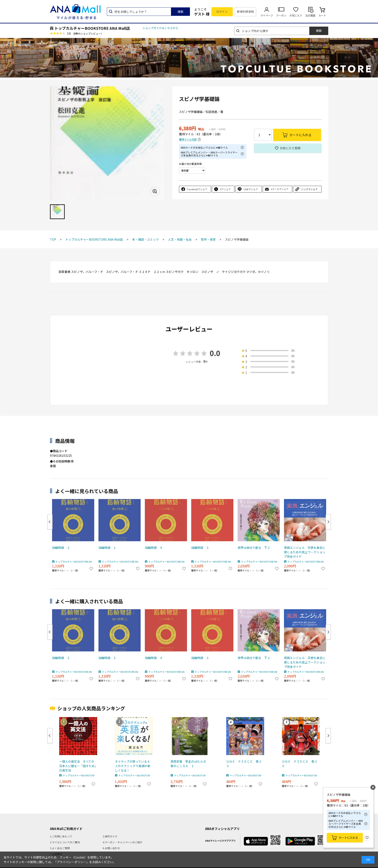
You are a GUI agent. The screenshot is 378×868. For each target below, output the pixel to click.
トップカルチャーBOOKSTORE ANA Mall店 (92, 28)
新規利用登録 (245, 12)
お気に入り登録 (290, 148)
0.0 (215, 353)
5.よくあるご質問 (60, 848)
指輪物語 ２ (61, 548)
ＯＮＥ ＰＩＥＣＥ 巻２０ (300, 764)
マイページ (267, 15)
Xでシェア (225, 189)
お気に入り (296, 15)
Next (328, 522)
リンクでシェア (309, 189)
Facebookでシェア (197, 189)
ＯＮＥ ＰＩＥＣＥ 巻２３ (244, 764)
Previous (50, 522)
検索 (180, 12)
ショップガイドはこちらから (160, 28)
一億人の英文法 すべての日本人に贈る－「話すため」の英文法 (78, 766)
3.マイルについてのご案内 (65, 842)
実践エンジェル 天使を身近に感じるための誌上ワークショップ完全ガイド (305, 552)
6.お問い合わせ (111, 848)
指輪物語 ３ (200, 548)
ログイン (222, 12)
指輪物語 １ (107, 548)
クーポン (281, 15)
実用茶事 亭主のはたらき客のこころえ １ (188, 764)
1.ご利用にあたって (61, 836)
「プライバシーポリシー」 (71, 862)
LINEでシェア (251, 189)
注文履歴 (310, 15)
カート (322, 15)
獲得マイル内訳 (188, 139)
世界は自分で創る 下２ (254, 548)
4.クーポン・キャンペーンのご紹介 (123, 842)
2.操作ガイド (110, 836)
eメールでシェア (280, 189)
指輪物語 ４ (154, 548)
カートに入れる (348, 837)
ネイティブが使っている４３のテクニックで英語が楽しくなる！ (133, 766)
